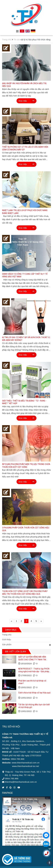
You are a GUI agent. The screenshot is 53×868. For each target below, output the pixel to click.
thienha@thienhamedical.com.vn (21, 782)
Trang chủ (7, 635)
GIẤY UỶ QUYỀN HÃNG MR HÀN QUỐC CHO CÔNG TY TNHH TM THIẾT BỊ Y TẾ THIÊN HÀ (32, 660)
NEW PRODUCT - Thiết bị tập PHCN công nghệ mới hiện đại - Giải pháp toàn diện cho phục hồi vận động (34, 671)
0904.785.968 (12, 778)
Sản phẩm (7, 644)
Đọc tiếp (26, 101)
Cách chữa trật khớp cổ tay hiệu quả (34, 693)
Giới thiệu (7, 640)
